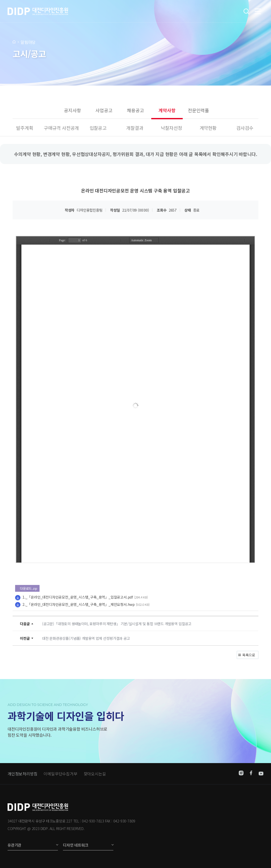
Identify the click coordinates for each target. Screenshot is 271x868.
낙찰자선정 (172, 128)
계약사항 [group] (167, 110)
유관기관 (14, 845)
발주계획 (25, 128)
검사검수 (245, 128)
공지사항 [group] (72, 110)
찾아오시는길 (95, 774)
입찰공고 (98, 128)
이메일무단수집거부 (60, 774)
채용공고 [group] (135, 110)
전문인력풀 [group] (198, 110)
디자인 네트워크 (76, 845)
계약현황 (208, 128)
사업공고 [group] (104, 110)
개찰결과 (135, 128)
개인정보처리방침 (22, 774)
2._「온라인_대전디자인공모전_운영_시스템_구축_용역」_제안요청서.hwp (79, 604)
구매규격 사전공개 (61, 128)
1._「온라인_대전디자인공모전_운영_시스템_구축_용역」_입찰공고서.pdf (78, 597)
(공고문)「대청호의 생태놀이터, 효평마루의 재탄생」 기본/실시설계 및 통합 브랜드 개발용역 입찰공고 (117, 624)
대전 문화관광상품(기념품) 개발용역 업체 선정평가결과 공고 (86, 638)
